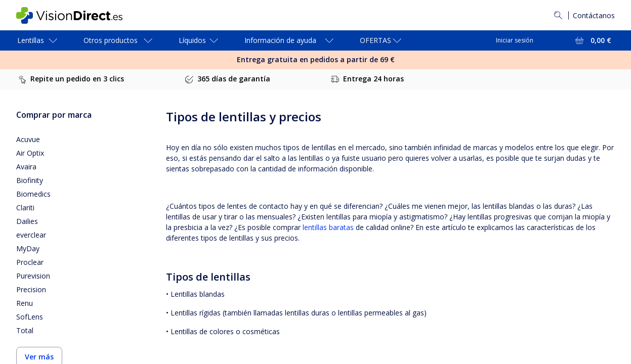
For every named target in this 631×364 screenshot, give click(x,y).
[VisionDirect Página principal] (76, 15)
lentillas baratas (328, 227)
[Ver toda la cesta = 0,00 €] (592, 40)
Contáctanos (594, 15)
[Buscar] (558, 15)
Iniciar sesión (515, 40)
